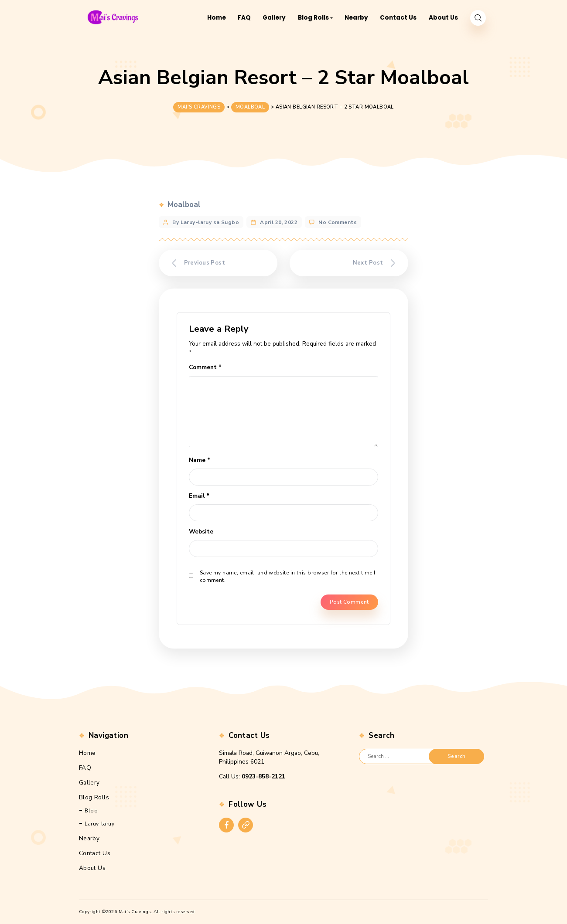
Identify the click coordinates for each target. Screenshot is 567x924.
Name (200, 460)
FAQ (85, 768)
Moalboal (184, 203)
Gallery (89, 783)
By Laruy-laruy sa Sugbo (206, 221)
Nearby (89, 838)
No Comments (338, 221)
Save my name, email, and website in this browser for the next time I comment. (288, 576)
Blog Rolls (94, 797)
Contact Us (95, 853)
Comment (205, 367)
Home (87, 753)
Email (199, 496)
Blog (91, 811)
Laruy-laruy (99, 824)
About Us (92, 868)
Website (201, 532)
